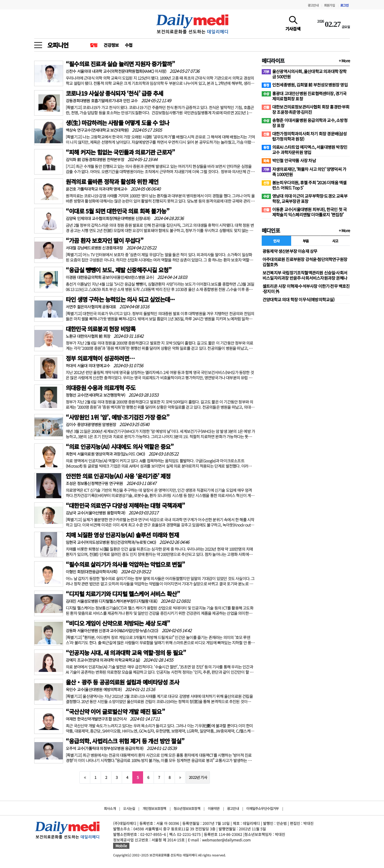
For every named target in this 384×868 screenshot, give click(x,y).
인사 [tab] (276, 241)
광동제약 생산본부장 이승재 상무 (290, 251)
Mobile (121, 846)
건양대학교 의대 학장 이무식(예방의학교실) (299, 299)
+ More (344, 61)
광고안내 (313, 5)
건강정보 (111, 45)
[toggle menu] (38, 44)
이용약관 (214, 808)
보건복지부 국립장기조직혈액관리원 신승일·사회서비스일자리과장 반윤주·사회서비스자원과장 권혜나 (305, 275)
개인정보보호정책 (154, 808)
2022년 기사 (198, 777)
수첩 (129, 45)
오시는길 (129, 808)
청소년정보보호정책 (187, 808)
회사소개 (110, 808)
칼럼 (94, 45)
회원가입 (329, 5)
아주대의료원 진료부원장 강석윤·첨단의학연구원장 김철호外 (305, 262)
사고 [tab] (335, 241)
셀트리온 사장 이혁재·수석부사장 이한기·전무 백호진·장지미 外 (306, 289)
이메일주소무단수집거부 (262, 808)
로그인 (344, 5)
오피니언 (58, 45)
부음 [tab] (306, 241)
